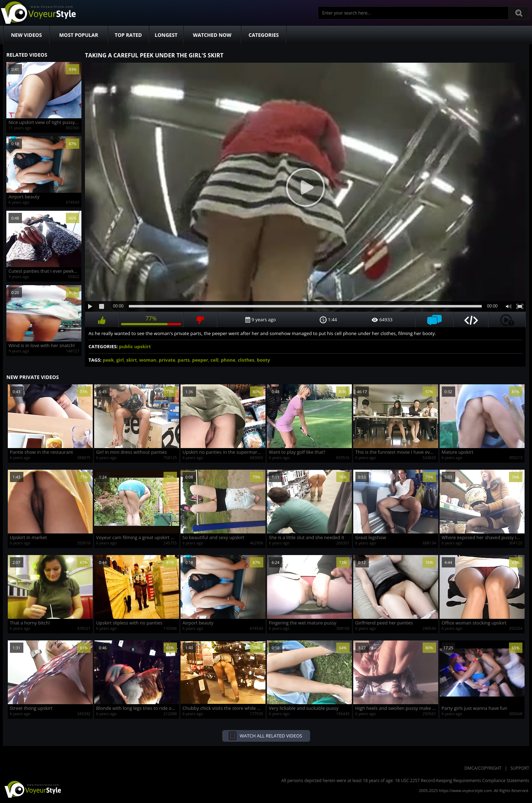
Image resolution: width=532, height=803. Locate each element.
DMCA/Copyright (483, 768)
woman (148, 360)
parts (184, 360)
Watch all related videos (271, 736)
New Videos (26, 35)
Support (520, 768)
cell (214, 360)
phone (228, 360)
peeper (200, 360)
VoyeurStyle (32, 789)
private (167, 360)
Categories (264, 35)
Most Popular (79, 35)
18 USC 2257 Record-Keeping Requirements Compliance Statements (462, 781)
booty (263, 360)
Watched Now (212, 35)
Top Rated (128, 35)
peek (108, 360)
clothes (246, 360)
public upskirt (135, 346)
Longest (166, 35)
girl (120, 360)
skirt (132, 360)
